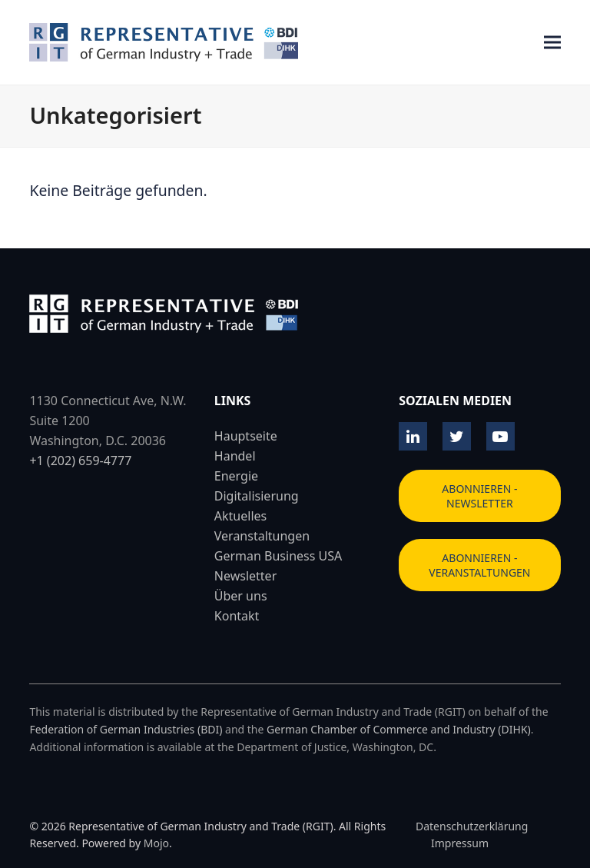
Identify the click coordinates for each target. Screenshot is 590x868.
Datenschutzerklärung (472, 826)
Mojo (156, 843)
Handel (235, 456)
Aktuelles (240, 516)
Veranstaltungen (262, 536)
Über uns (241, 596)
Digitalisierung (257, 496)
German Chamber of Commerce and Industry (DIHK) (399, 729)
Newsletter (245, 576)
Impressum (460, 843)
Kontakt (237, 616)
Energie (236, 476)
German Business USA (278, 556)
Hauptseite (246, 436)
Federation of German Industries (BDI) (126, 729)
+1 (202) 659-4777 (80, 461)
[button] (552, 43)
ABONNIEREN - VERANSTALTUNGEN (479, 565)
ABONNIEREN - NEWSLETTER (479, 496)
